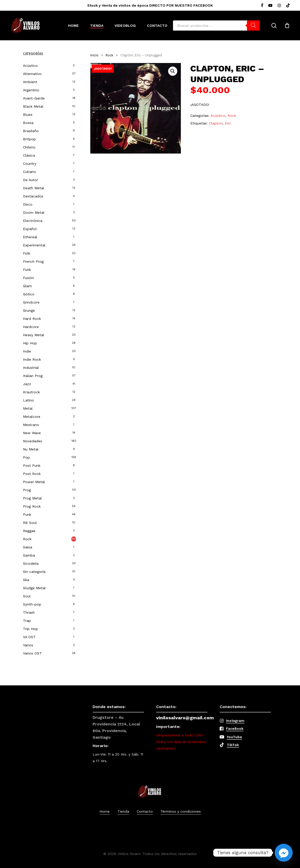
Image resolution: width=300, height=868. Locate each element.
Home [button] (105, 811)
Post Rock (32, 474)
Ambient (30, 82)
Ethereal (30, 237)
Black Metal (33, 106)
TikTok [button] (233, 745)
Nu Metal (31, 449)
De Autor (30, 180)
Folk (27, 253)
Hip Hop (30, 343)
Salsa (28, 547)
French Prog (33, 261)
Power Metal (34, 482)
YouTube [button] (234, 737)
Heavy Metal (34, 335)
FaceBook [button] (235, 728)
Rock (27, 539)
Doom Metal (34, 212)
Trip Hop (30, 629)
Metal (28, 408)
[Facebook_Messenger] (284, 853)
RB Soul (30, 523)
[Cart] (287, 26)
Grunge (29, 310)
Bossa (28, 123)
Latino (28, 400)
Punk (27, 514)
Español (30, 229)
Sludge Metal (34, 588)
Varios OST (32, 653)
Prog (27, 490)
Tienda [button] (123, 811)
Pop (26, 457)
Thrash (29, 612)
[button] (173, 71)
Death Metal (34, 188)
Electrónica (33, 221)
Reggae (29, 531)
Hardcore (31, 327)
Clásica (29, 155)
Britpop (29, 139)
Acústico (30, 66)
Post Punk (32, 466)
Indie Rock (32, 359)
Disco (28, 204)
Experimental (34, 245)
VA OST (29, 637)
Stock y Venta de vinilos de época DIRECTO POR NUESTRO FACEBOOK (150, 5)
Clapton (216, 123)
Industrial (31, 368)
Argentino (31, 90)
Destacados (33, 196)
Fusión (28, 278)
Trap (27, 621)
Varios (28, 645)
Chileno (29, 147)
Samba (29, 555)
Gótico (29, 294)
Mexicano (31, 425)
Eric (228, 123)
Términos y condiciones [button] (181, 811)
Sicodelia (31, 563)
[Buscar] (253, 26)
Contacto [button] (145, 811)
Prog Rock (32, 506)
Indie (27, 351)
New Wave (32, 433)
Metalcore (32, 417)
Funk (27, 270)
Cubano (29, 172)
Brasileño (31, 131)
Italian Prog (33, 376)
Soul (27, 596)
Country (30, 163)
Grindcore (31, 302)
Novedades (33, 441)
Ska (26, 580)
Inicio (94, 55)
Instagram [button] (235, 721)
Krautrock (31, 392)
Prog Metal (32, 498)
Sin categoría (34, 572)
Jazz (27, 384)
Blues (28, 115)
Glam (27, 286)
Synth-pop (32, 604)
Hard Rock (32, 319)
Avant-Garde (34, 98)
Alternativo (32, 74)
